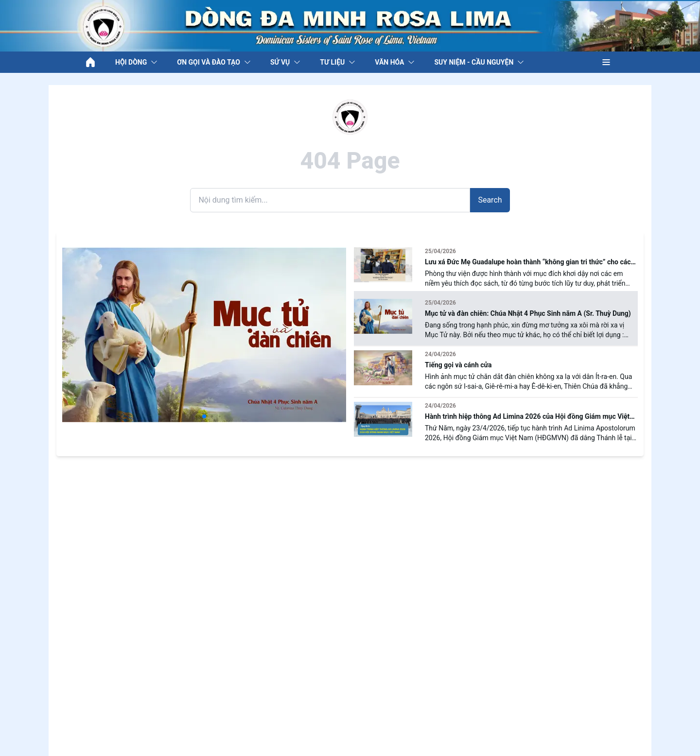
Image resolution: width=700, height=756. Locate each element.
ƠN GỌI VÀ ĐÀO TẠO (214, 62)
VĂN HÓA (395, 62)
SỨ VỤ (285, 62)
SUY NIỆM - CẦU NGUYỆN (479, 62)
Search (490, 200)
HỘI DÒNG (136, 62)
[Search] (330, 200)
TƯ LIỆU (338, 62)
